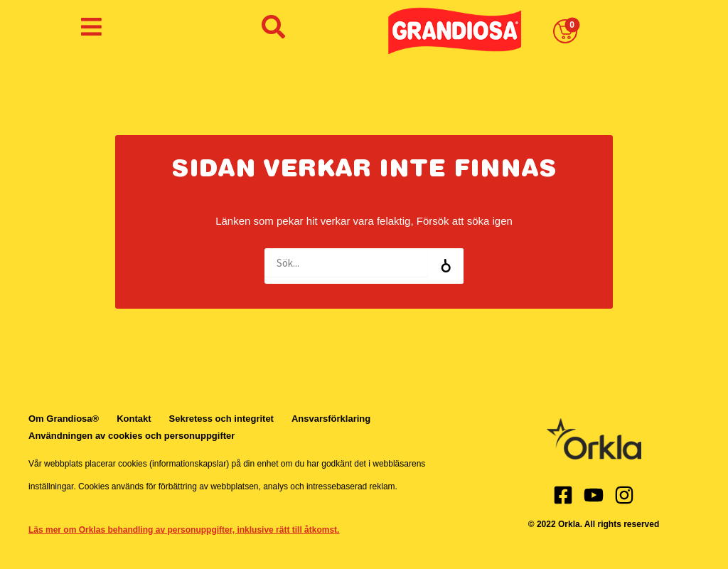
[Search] (446, 266)
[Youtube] (594, 495)
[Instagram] (624, 495)
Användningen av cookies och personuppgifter (132, 436)
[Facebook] (563, 495)
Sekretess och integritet (221, 419)
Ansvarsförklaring (331, 419)
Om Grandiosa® (64, 419)
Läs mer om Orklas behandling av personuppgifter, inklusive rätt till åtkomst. (184, 530)
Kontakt (134, 419)
